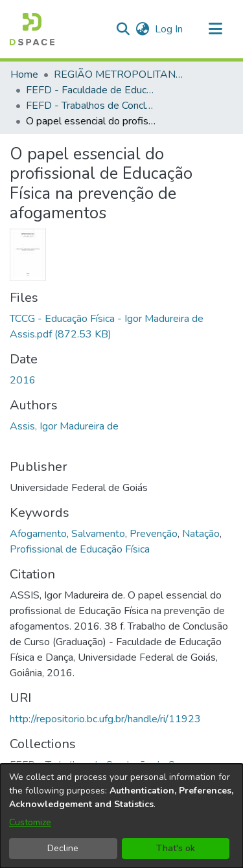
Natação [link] (201, 534)
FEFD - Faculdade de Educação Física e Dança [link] (91, 90)
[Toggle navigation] (215, 29)
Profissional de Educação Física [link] (80, 549)
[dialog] (121, 816)
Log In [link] (169, 29)
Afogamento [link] (38, 534)
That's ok (176, 848)
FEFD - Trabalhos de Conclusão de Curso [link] (91, 106)
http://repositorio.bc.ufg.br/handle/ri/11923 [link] (105, 719)
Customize (30, 822)
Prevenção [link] (154, 534)
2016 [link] (23, 380)
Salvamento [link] (98, 534)
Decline (63, 848)
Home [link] (24, 74)
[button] (32, 29)
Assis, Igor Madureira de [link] (64, 426)
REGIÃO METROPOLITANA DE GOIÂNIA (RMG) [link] (119, 74)
